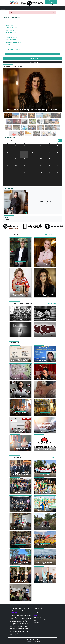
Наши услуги (8, 219)
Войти (51, 4)
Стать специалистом (33, 58)
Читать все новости (56, 66)
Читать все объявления (49, 343)
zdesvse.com (37, 642)
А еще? (54, 457)
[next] (61, 140)
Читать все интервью (49, 235)
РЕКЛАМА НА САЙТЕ (32, 62)
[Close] (54, 13)
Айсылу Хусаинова (45, 201)
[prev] (59, 140)
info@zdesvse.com (38, 613)
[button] (8, 90)
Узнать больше (51, 303)
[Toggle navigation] (3, 8)
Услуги (53, 221)
